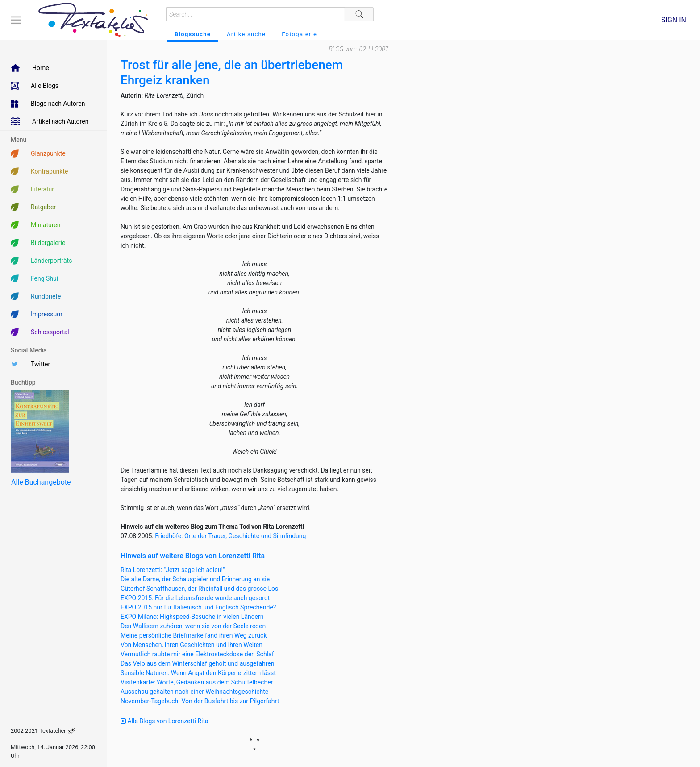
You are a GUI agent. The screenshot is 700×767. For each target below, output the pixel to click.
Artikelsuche (246, 34)
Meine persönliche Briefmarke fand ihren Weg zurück (194, 635)
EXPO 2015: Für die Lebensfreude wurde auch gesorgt (195, 598)
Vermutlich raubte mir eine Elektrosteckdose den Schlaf (197, 654)
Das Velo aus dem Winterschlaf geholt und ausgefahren (198, 663)
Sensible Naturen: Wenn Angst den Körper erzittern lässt (198, 673)
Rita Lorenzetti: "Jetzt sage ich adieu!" (173, 570)
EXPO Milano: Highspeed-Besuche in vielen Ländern (192, 617)
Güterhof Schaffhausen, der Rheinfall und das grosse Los (199, 589)
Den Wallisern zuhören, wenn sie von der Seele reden (193, 626)
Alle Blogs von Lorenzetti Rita (165, 721)
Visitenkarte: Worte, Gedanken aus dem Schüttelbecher (197, 682)
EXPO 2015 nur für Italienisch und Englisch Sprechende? (198, 607)
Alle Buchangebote (41, 482)
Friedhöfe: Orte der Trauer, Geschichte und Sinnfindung (230, 536)
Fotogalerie (299, 34)
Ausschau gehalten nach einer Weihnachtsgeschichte (194, 692)
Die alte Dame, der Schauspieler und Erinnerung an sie (195, 579)
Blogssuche (193, 34)
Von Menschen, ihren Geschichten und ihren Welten (192, 645)
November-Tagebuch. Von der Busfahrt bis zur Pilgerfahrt (200, 701)
